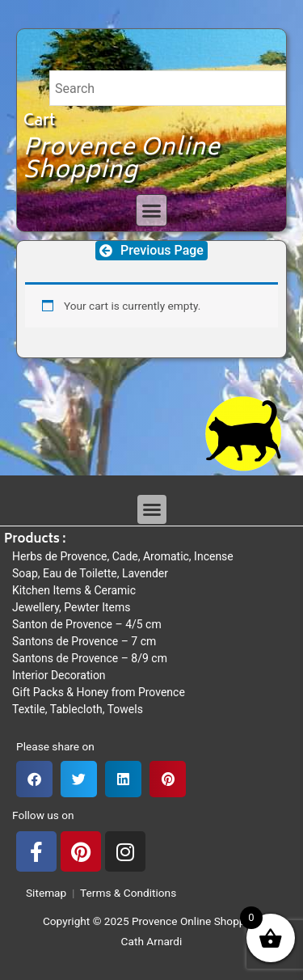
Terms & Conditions (128, 893)
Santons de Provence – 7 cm (84, 641)
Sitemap (43, 893)
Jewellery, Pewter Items (72, 607)
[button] (152, 210)
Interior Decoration (59, 675)
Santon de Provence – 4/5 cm (87, 624)
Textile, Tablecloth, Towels (78, 709)
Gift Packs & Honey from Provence (99, 692)
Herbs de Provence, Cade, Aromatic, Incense (123, 556)
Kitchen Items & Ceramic (74, 590)
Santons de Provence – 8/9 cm (90, 658)
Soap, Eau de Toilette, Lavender (90, 573)
